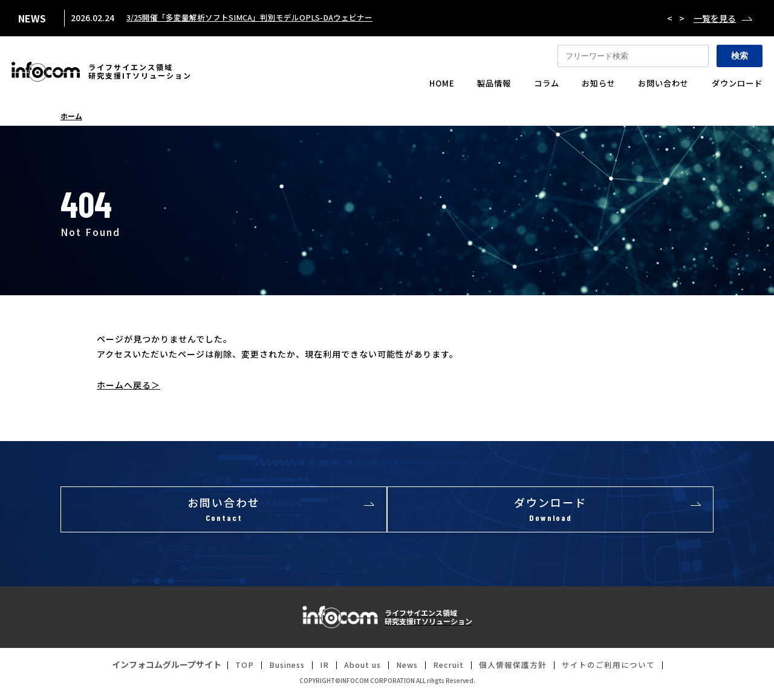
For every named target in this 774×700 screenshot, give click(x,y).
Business (275, 669)
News (405, 669)
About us (356, 669)
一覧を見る (715, 18)
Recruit (450, 669)
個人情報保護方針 (519, 669)
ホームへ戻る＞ (128, 385)
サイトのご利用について (620, 669)
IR (315, 669)
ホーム (71, 116)
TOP (229, 669)
